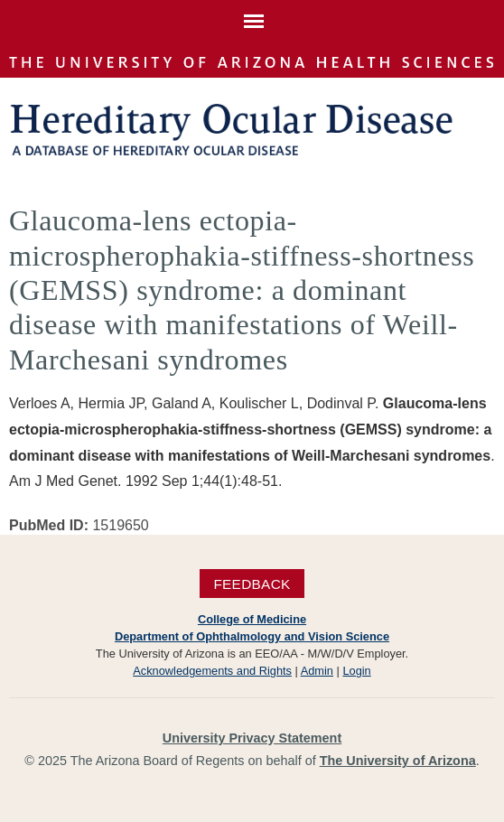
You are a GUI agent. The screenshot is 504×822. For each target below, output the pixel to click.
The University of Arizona (398, 761)
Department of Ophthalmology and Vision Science (252, 636)
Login (356, 671)
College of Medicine (252, 619)
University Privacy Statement (252, 738)
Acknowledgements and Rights (212, 671)
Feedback (252, 583)
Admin (317, 671)
